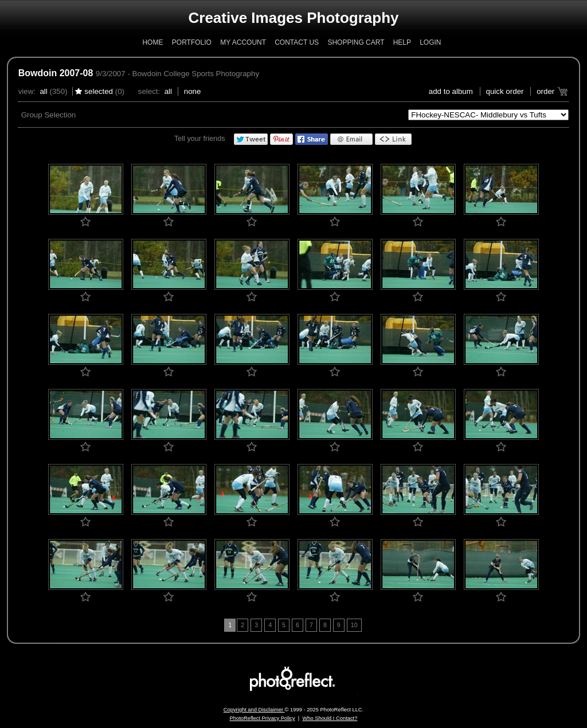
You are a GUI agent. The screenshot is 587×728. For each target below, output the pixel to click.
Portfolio (192, 42)
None (193, 91)
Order (545, 91)
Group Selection (49, 115)
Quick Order (505, 91)
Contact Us (297, 42)
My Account (243, 42)
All (43, 91)
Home (152, 42)
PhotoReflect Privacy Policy (263, 718)
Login (430, 42)
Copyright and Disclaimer (254, 710)
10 (354, 625)
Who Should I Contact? (330, 718)
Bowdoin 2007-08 (56, 73)
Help (402, 42)
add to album (451, 91)
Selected (99, 91)
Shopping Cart (356, 42)
